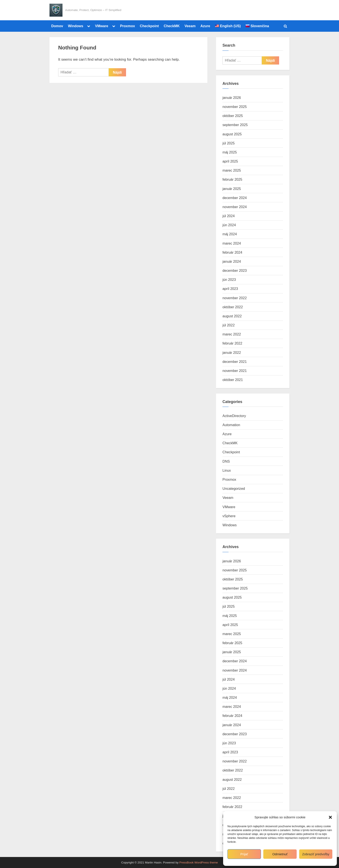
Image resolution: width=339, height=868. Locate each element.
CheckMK (172, 26)
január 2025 (232, 189)
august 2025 (232, 134)
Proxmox (127, 26)
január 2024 (232, 261)
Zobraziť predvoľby (316, 854)
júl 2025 (229, 143)
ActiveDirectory (234, 416)
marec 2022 (232, 334)
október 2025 (233, 116)
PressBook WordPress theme (199, 862)
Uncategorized (234, 489)
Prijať (244, 854)
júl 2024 (229, 216)
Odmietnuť (280, 854)
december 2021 (235, 362)
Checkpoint (149, 26)
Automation (231, 425)
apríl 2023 (230, 289)
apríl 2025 (230, 161)
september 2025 (235, 125)
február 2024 (232, 252)
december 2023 (235, 270)
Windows (76, 26)
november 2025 (235, 107)
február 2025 (232, 179)
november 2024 (235, 207)
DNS (226, 461)
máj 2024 (230, 234)
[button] (330, 817)
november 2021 (235, 371)
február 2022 (232, 343)
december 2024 (235, 198)
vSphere (229, 516)
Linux (227, 470)
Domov (57, 26)
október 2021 (233, 380)
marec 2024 (232, 243)
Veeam (190, 26)
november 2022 (235, 298)
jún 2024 (229, 225)
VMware (102, 26)
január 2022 (232, 353)
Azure (205, 26)
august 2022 (232, 316)
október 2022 (233, 307)
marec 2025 (232, 170)
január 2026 (232, 98)
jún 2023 (229, 280)
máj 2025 (230, 152)
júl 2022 (229, 325)
